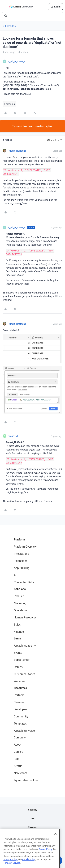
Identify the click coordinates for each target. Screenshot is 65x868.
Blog (17, 759)
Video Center (22, 660)
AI (15, 575)
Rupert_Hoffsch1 (17, 151)
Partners (19, 695)
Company (20, 737)
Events (18, 653)
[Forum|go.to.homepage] (21, 7)
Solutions (20, 589)
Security (33, 810)
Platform (19, 539)
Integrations (21, 554)
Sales (17, 625)
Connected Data (24, 582)
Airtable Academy (25, 646)
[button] (4, 7)
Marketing (20, 603)
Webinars (20, 681)
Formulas (10, 26)
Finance (19, 632)
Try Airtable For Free (26, 780)
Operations (21, 610)
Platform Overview (25, 547)
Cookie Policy (46, 855)
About (18, 745)
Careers (18, 752)
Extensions (21, 561)
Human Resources (25, 617)
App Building (22, 568)
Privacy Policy (10, 866)
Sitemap (32, 827)
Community (21, 716)
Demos (18, 667)
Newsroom (20, 773)
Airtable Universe (24, 731)
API (33, 818)
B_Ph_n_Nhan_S (17, 61)
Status (18, 766)
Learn (17, 638)
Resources (20, 688)
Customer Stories (25, 674)
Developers (21, 709)
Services (19, 702)
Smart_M (13, 436)
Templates (20, 724)
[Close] (55, 840)
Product (19, 596)
